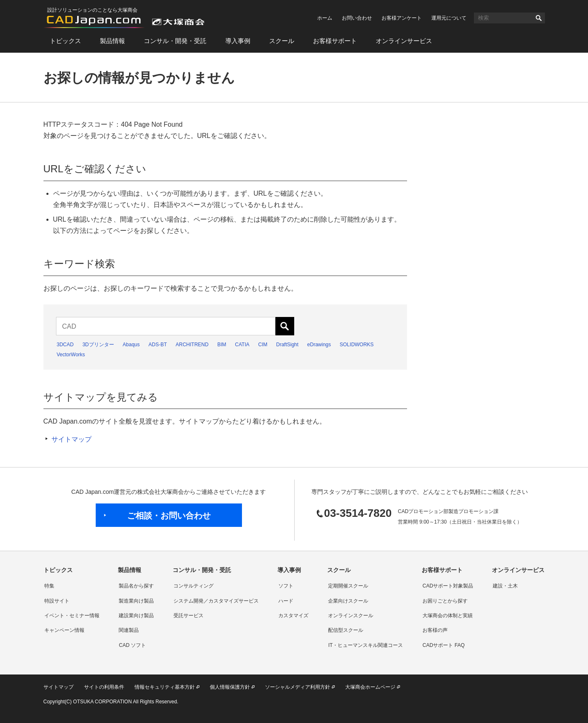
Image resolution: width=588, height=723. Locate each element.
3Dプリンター (98, 345)
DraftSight (287, 345)
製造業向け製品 (136, 601)
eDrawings (319, 345)
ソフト (286, 586)
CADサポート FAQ (444, 645)
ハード (286, 601)
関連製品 (129, 630)
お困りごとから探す (445, 601)
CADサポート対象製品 (448, 586)
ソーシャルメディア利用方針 (298, 687)
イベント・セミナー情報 (72, 616)
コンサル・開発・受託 (175, 41)
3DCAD (65, 345)
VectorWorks (71, 355)
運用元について (449, 18)
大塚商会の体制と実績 (448, 616)
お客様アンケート (402, 18)
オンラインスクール (351, 616)
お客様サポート (335, 41)
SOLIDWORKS (357, 345)
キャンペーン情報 (64, 630)
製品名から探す (136, 586)
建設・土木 (505, 586)
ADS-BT (158, 345)
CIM (263, 345)
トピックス (65, 41)
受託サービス (188, 616)
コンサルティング (193, 586)
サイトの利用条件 (104, 687)
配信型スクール (346, 630)
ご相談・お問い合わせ (169, 516)
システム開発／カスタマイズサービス (216, 601)
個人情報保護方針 (230, 687)
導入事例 (238, 41)
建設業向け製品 (136, 616)
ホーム (325, 18)
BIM (222, 345)
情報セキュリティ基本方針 (165, 687)
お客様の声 (435, 630)
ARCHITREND (192, 345)
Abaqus (131, 345)
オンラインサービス (404, 41)
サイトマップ (71, 439)
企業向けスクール (348, 601)
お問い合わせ (357, 18)
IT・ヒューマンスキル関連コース (365, 645)
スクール (282, 41)
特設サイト (57, 601)
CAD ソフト (132, 645)
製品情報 (112, 41)
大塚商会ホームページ (370, 687)
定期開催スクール (348, 586)
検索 (539, 18)
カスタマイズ (293, 616)
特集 (49, 586)
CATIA (242, 345)
